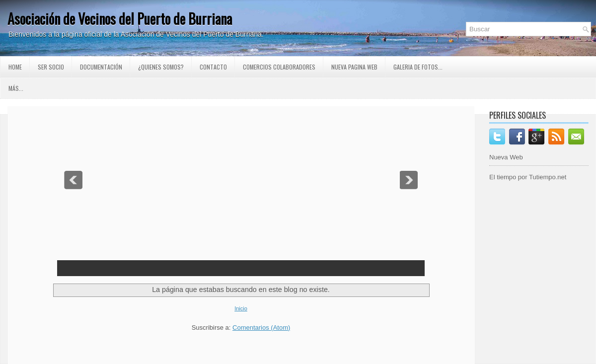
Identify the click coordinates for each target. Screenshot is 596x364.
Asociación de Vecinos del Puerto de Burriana (120, 19)
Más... (16, 88)
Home (15, 67)
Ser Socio (51, 67)
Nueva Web (506, 157)
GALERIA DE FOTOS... (418, 67)
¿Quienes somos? (161, 67)
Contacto (213, 67)
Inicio (241, 308)
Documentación (101, 67)
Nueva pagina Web (354, 67)
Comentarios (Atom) (261, 328)
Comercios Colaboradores (279, 67)
